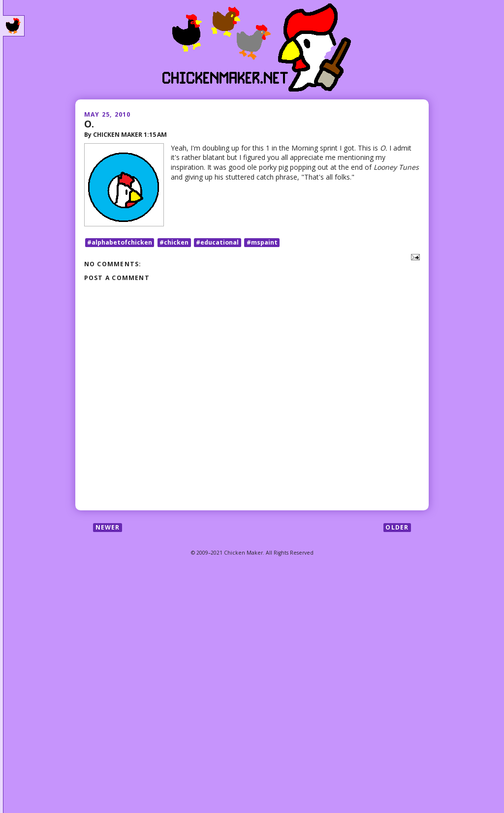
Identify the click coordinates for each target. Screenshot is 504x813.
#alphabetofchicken (120, 242)
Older (397, 527)
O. (89, 124)
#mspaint (262, 242)
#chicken (174, 242)
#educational (217, 242)
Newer (108, 527)
